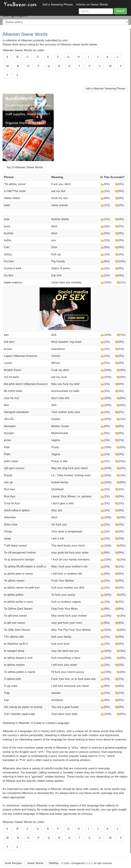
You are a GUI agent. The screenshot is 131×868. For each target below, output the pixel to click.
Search (120, 11)
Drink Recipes (13, 863)
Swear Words (35, 863)
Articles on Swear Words (92, 5)
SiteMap (54, 863)
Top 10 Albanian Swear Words (25, 167)
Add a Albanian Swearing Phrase (105, 89)
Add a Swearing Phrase (58, 5)
